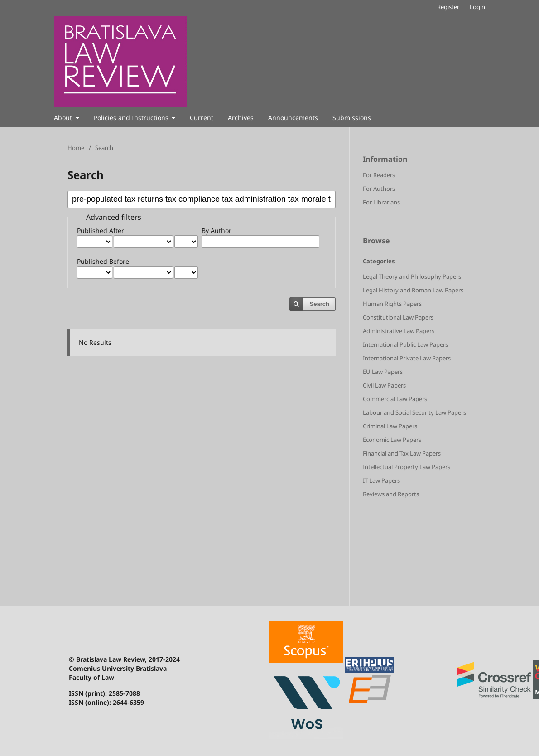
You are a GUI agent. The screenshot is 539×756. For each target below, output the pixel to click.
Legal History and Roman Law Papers (413, 290)
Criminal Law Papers (390, 426)
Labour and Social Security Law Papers (414, 412)
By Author (217, 230)
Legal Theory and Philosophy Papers (412, 276)
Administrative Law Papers (399, 331)
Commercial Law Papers (395, 399)
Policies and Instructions (132, 118)
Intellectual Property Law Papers (407, 467)
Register (448, 7)
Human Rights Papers (392, 304)
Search (320, 304)
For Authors (379, 189)
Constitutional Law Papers (398, 317)
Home (76, 148)
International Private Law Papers (407, 358)
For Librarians (381, 202)
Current (202, 118)
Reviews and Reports (391, 494)
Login (477, 7)
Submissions (352, 118)
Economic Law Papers (392, 440)
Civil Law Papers (384, 385)
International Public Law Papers (405, 344)
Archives (241, 118)
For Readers (379, 175)
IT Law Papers (381, 480)
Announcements (293, 118)
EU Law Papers (383, 372)
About (64, 118)
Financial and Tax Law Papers (402, 453)
